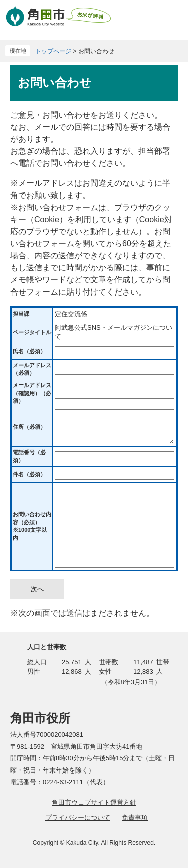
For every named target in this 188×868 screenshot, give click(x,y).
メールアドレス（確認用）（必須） (32, 393)
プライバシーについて (78, 817)
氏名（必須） (29, 351)
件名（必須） (29, 474)
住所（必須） (29, 427)
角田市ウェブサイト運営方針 (94, 802)
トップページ (53, 51)
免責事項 (135, 817)
